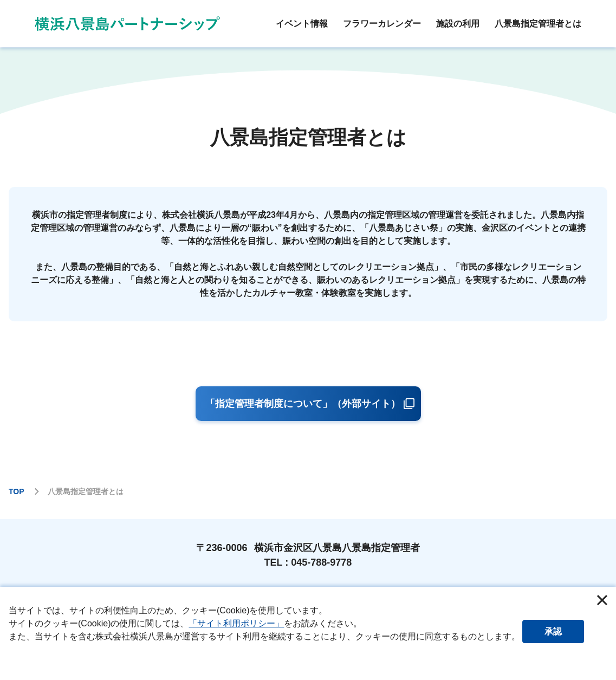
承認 (563, 631)
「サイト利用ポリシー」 (236, 623)
